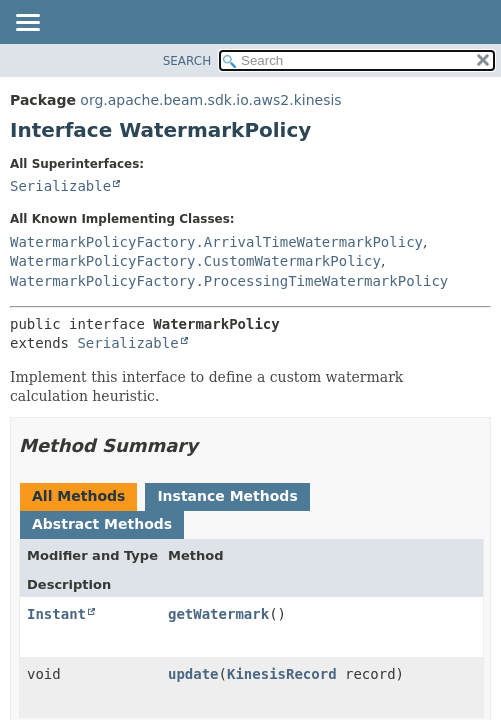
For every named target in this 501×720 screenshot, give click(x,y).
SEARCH (187, 61)
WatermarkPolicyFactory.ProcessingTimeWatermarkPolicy (229, 281)
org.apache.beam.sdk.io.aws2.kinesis (210, 100)
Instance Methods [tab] (227, 496)
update (193, 674)
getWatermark (218, 614)
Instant (56, 614)
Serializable (60, 186)
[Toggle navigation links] (27, 24)
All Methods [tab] (78, 496)
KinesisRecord (282, 674)
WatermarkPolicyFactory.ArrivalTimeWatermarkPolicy (216, 242)
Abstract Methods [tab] (102, 524)
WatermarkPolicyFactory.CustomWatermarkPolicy (195, 261)
